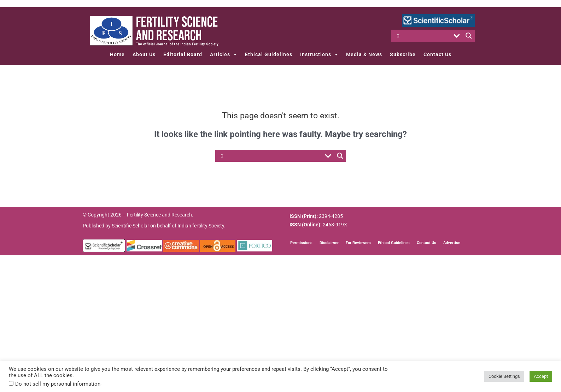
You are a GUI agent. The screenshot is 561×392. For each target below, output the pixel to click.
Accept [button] (541, 376)
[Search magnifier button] (469, 36)
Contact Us (437, 54)
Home (117, 54)
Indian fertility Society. (201, 226)
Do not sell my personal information (58, 384)
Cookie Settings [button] (504, 376)
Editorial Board (183, 54)
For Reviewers (358, 243)
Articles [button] (224, 54)
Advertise (452, 243)
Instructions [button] (319, 54)
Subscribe (403, 54)
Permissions (301, 243)
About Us (144, 54)
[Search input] (423, 36)
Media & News (364, 54)
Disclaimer (329, 243)
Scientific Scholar (130, 226)
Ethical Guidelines (269, 54)
